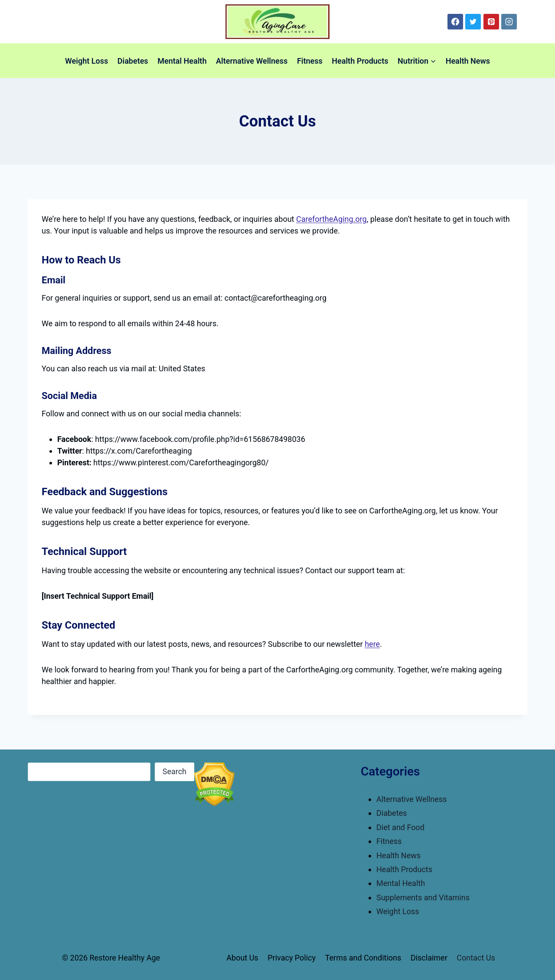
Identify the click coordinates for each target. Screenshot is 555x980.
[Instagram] (509, 22)
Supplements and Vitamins (423, 897)
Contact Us (476, 958)
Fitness (310, 61)
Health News (468, 61)
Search (175, 771)
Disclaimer (429, 958)
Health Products (360, 61)
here (372, 644)
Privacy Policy (292, 958)
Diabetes (133, 61)
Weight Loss (87, 61)
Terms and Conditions (363, 958)
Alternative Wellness (252, 61)
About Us (242, 958)
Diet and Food (400, 827)
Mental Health (182, 61)
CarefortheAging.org (331, 219)
